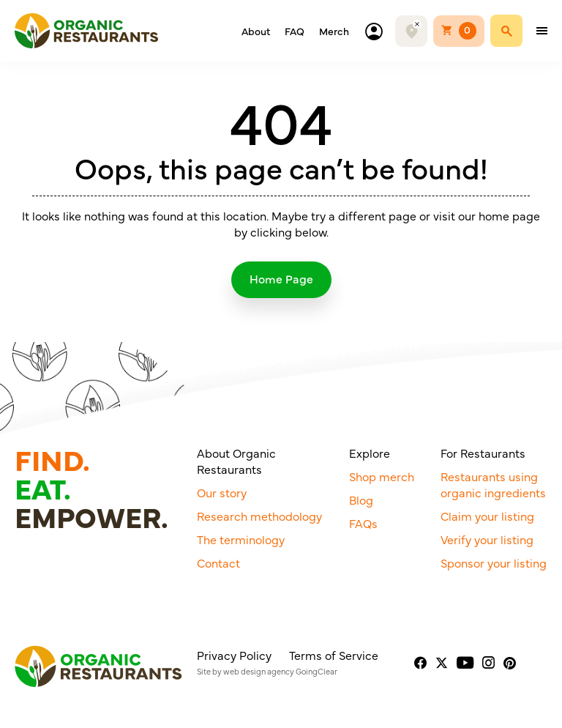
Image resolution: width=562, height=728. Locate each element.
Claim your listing (487, 516)
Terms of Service (334, 655)
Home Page (281, 278)
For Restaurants (483, 453)
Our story (222, 492)
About (256, 31)
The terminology (241, 539)
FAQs (363, 523)
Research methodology (259, 516)
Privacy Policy (234, 655)
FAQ (295, 31)
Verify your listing (487, 539)
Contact (218, 562)
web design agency (259, 671)
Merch (334, 31)
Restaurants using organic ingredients (493, 484)
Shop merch (382, 476)
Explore (370, 453)
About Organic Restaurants (236, 461)
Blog (361, 499)
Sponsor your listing (494, 562)
